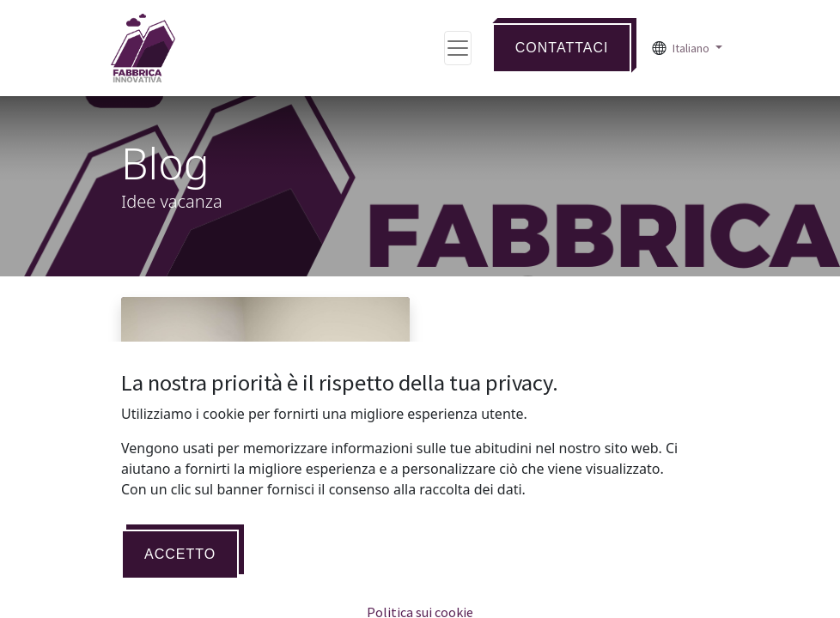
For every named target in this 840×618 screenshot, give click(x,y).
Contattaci (562, 48)
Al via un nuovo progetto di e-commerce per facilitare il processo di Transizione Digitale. (256, 571)
